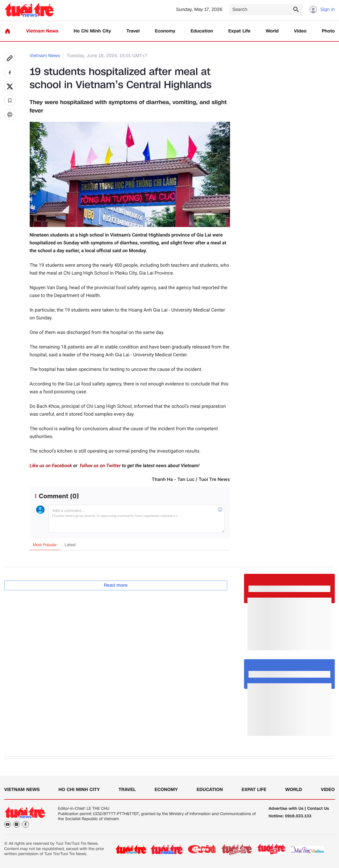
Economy (165, 31)
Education (202, 31)
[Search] (266, 10)
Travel (133, 31)
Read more (116, 585)
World (272, 31)
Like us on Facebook (51, 466)
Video (300, 31)
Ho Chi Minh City (92, 31)
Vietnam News (42, 31)
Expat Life (239, 31)
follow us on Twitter (100, 466)
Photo (328, 31)
